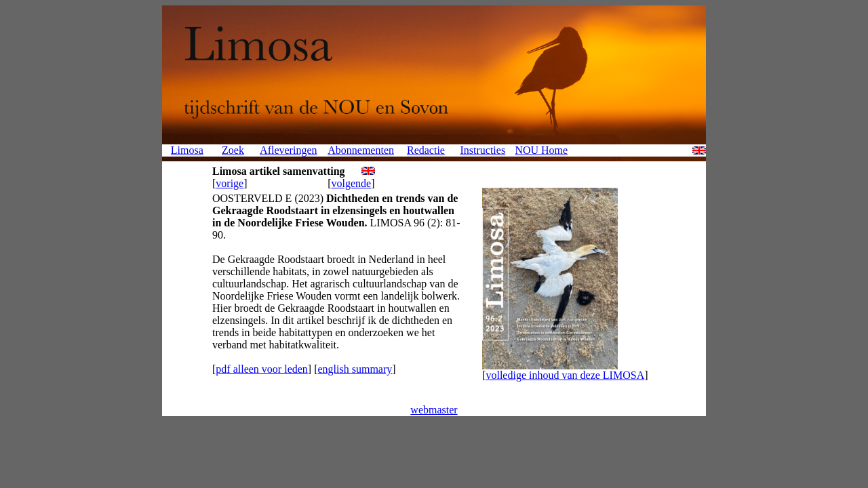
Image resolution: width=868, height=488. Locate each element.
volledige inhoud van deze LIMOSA (565, 375)
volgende (352, 183)
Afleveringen (288, 150)
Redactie (426, 150)
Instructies (482, 150)
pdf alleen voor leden (262, 369)
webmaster (434, 410)
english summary (355, 369)
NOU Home (541, 150)
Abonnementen (361, 150)
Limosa (187, 150)
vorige (230, 183)
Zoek (233, 150)
